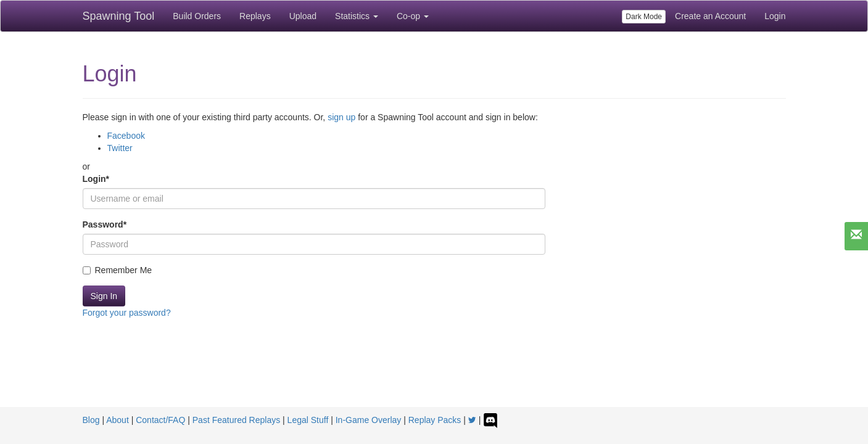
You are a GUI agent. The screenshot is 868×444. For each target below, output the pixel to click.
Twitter (120, 148)
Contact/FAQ (160, 420)
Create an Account (710, 16)
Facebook (126, 136)
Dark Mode (644, 17)
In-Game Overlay (369, 420)
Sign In (104, 296)
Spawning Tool (119, 16)
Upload (303, 16)
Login (775, 16)
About (118, 420)
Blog (91, 420)
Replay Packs (435, 420)
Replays (255, 16)
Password (105, 224)
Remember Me (118, 270)
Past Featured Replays (236, 420)
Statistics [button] (357, 16)
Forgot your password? (127, 313)
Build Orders (197, 16)
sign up (341, 117)
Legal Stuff (308, 420)
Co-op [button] (413, 16)
